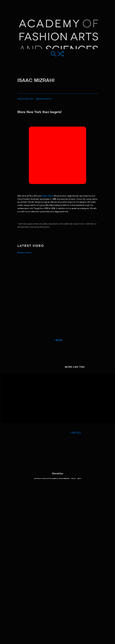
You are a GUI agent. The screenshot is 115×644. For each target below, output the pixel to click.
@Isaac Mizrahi (24, 253)
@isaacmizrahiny (44, 99)
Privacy (74, 479)
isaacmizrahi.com (25, 99)
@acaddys (57, 474)
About (79, 479)
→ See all (75, 433)
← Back (58, 340)
